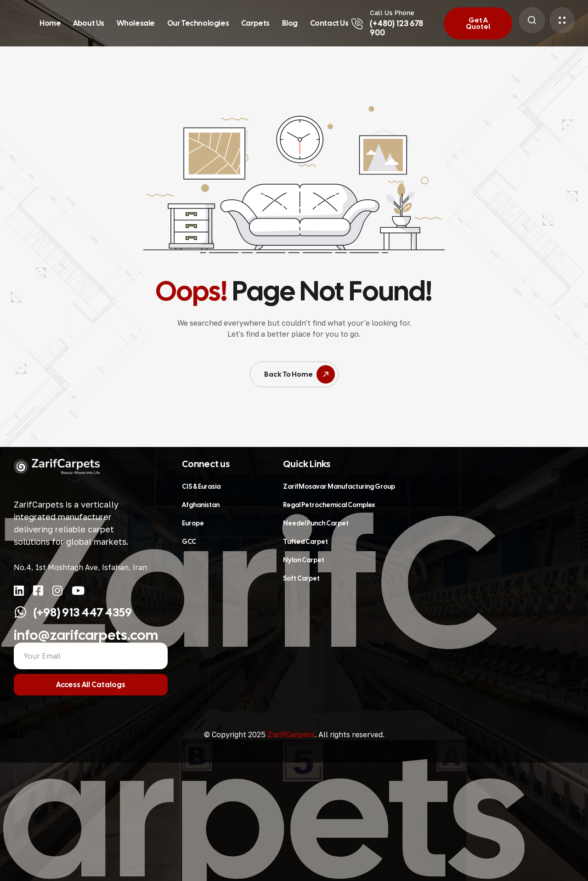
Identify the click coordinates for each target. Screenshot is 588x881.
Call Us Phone (392, 13)
